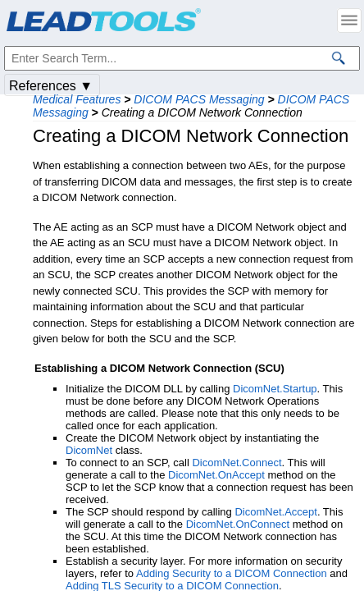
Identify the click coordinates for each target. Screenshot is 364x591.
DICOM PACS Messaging (199, 99)
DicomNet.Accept (275, 512)
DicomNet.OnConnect (238, 524)
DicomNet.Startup (275, 389)
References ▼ (51, 86)
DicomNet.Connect (237, 463)
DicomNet (89, 450)
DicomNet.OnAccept (216, 475)
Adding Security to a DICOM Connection (232, 573)
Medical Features (77, 99)
